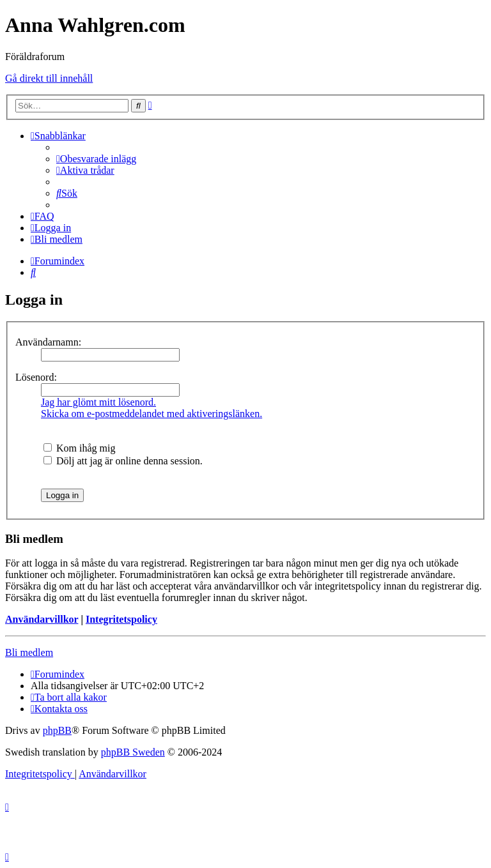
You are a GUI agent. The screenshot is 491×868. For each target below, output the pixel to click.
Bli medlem (29, 652)
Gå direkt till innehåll (49, 78)
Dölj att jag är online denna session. (123, 461)
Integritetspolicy (121, 619)
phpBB (57, 730)
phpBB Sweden (133, 752)
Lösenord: (36, 377)
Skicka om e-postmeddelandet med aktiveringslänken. (152, 414)
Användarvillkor (42, 619)
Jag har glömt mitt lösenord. (98, 402)
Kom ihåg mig (79, 448)
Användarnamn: (48, 342)
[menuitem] (96, 159)
